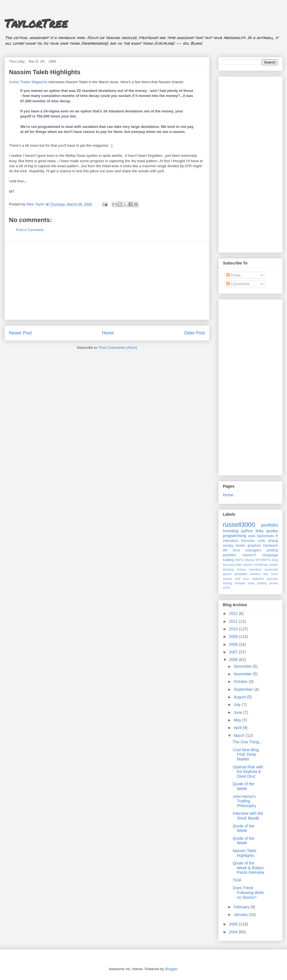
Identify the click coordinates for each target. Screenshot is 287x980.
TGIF (237, 880)
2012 (234, 614)
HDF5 (239, 560)
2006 (234, 660)
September (244, 689)
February (242, 907)
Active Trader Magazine (28, 82)
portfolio (270, 525)
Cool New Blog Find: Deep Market (246, 755)
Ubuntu (249, 560)
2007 (234, 652)
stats (252, 536)
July (238, 705)
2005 (234, 924)
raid (238, 579)
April (238, 728)
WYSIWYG (263, 560)
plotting (272, 550)
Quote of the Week (244, 786)
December (243, 666)
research (249, 555)
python (247, 531)
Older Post (194, 333)
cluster (273, 565)
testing (227, 583)
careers (248, 565)
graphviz (254, 546)
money (228, 579)
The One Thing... (247, 742)
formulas (248, 541)
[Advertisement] (107, 280)
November (243, 674)
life (225, 550)
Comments (238, 284)
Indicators (231, 541)
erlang (273, 541)
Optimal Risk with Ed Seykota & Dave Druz (248, 772)
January (241, 915)
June (238, 712)
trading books (268, 583)
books (241, 546)
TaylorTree (36, 23)
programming (234, 536)
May (238, 720)
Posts (233, 275)
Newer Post (20, 333)
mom (274, 574)
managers (253, 550)
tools (251, 583)
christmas (261, 565)
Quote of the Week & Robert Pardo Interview (248, 868)
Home (108, 333)
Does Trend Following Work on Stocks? (248, 893)
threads (240, 583)
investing (231, 531)
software (258, 579)
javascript (271, 569)
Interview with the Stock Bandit (248, 816)
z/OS (226, 588)
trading (228, 560)
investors (255, 569)
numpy (228, 546)
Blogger (171, 969)
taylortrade (265, 536)
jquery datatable (235, 574)
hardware (271, 546)
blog (275, 560)
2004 (234, 932)
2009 (234, 637)
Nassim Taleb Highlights (245, 853)
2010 (234, 629)
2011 (234, 621)
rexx (246, 579)
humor (241, 569)
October (241, 682)
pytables (229, 555)
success (272, 579)
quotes (272, 531)
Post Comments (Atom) (118, 348)
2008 (234, 644)
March (240, 735)
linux (236, 550)
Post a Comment (30, 230)
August (240, 697)
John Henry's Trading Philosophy (245, 801)
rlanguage (270, 555)
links (259, 531)
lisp (266, 574)
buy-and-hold (232, 565)
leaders (255, 574)
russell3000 (239, 525)
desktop (228, 569)
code (261, 541)
